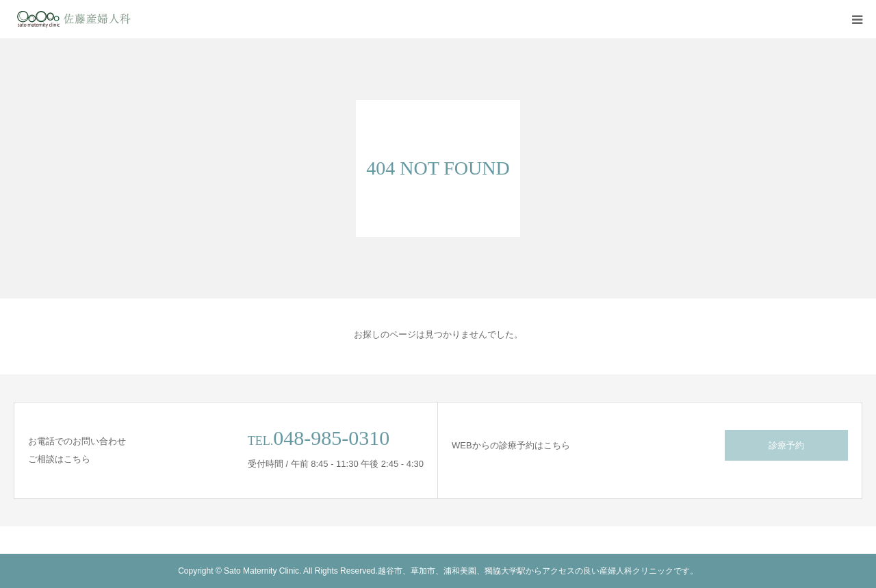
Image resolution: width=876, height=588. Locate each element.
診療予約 (786, 445)
